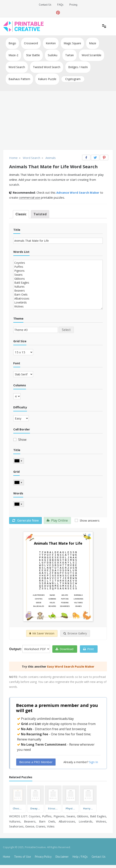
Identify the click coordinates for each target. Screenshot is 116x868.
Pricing (73, 5)
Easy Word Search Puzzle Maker (71, 666)
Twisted (40, 214)
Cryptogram (73, 79)
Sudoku (53, 55)
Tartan (70, 55)
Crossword (31, 43)
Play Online (57, 520)
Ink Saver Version (42, 633)
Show (22, 440)
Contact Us (45, 5)
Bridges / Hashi (78, 67)
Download (64, 649)
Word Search (17, 67)
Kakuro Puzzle (47, 79)
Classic (21, 214)
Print (88, 649)
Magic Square (72, 43)
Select (66, 330)
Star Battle (33, 55)
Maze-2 (13, 55)
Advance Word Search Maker (78, 192)
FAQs (60, 5)
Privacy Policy (43, 857)
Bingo (12, 43)
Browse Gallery (75, 633)
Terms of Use (23, 857)
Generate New (25, 520)
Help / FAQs (80, 857)
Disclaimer (62, 857)
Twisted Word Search (47, 67)
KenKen (51, 43)
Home (7, 857)
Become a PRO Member (36, 762)
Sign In (93, 762)
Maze (93, 43)
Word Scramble (92, 55)
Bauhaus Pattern (19, 79)
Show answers (89, 520)
